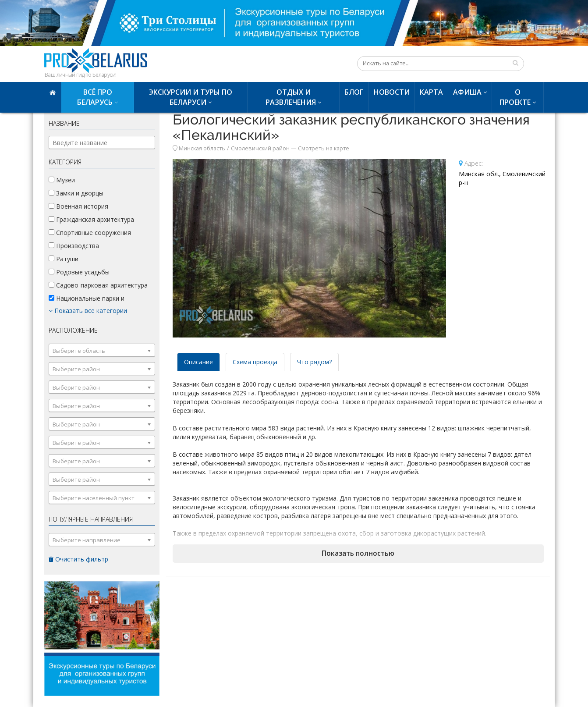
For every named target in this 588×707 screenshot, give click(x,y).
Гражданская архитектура (91, 219)
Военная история (78, 206)
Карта (431, 92)
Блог (354, 92)
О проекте (515, 97)
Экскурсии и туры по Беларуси (191, 97)
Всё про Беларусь (95, 97)
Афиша (467, 92)
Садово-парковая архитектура (98, 285)
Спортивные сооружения (90, 233)
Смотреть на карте (324, 148)
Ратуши (64, 259)
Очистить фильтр (78, 559)
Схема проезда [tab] (255, 362)
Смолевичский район (260, 148)
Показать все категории (88, 311)
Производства (74, 246)
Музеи (62, 180)
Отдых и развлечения (291, 97)
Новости (392, 92)
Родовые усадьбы (79, 272)
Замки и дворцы (76, 193)
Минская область (202, 148)
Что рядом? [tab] (314, 362)
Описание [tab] (198, 362)
